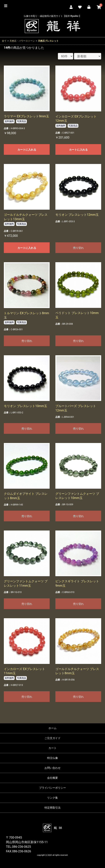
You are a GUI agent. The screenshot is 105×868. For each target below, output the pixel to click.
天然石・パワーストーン (22, 41)
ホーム (52, 728)
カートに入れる (27, 150)
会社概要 (52, 778)
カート (52, 748)
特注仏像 (52, 758)
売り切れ (78, 248)
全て (4, 41)
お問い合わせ (52, 768)
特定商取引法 (52, 808)
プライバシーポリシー (52, 788)
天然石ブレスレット (48, 41)
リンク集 (52, 798)
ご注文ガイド (52, 738)
